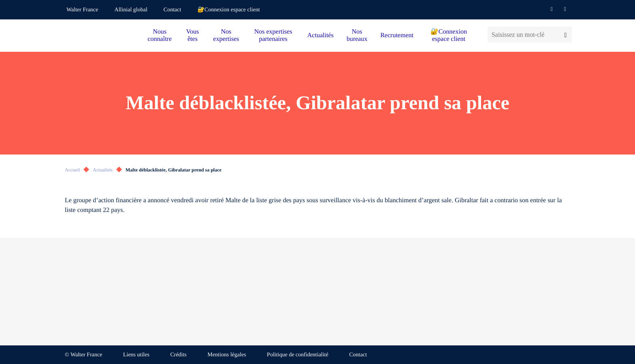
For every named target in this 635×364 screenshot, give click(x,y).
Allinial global (131, 10)
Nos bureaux (357, 35)
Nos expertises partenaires (273, 35)
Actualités (321, 35)
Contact (173, 10)
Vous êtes (193, 35)
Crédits (178, 355)
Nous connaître (160, 35)
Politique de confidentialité (298, 355)
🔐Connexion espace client (228, 10)
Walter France (82, 10)
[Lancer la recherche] (566, 35)
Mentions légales (227, 355)
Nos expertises (226, 35)
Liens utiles (136, 355)
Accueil (72, 170)
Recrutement (397, 35)
